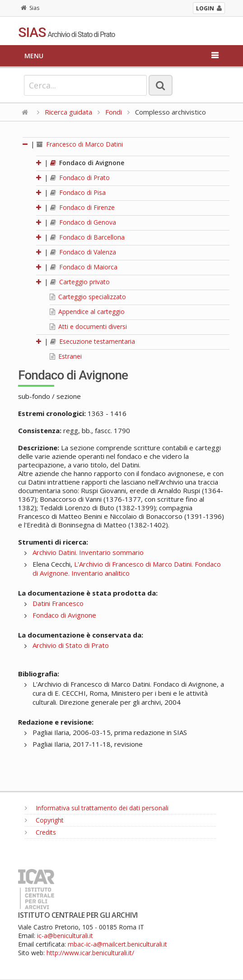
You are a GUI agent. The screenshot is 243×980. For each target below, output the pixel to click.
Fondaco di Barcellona (87, 237)
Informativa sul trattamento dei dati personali (97, 808)
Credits (40, 832)
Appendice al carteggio (87, 312)
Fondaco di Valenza (83, 252)
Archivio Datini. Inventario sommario (88, 552)
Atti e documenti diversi (88, 326)
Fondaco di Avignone (87, 163)
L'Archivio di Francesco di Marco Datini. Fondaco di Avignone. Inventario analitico (127, 569)
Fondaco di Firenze (82, 207)
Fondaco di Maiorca (84, 267)
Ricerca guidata (68, 112)
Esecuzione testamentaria (93, 341)
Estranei (66, 356)
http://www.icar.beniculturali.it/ (90, 953)
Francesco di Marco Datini (80, 144)
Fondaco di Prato (80, 178)
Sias (30, 8)
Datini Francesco (58, 603)
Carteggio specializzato (88, 297)
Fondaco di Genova (83, 222)
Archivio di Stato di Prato (71, 645)
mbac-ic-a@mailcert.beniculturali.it (117, 944)
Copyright (44, 820)
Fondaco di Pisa (78, 192)
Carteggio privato (80, 282)
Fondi (114, 112)
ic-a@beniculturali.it (65, 936)
